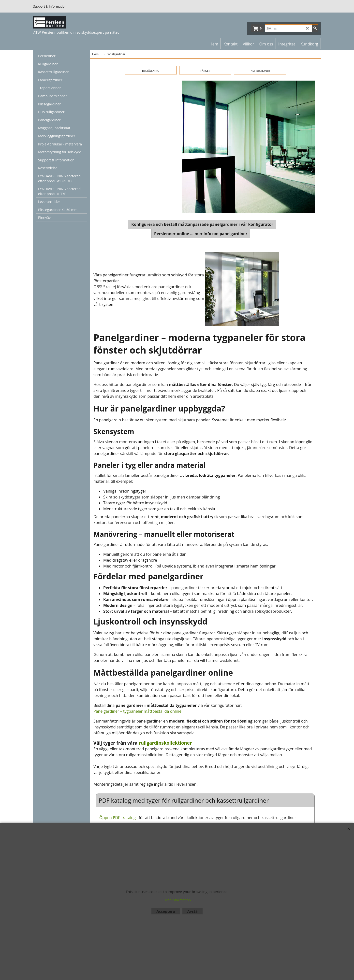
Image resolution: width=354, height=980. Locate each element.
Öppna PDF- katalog (118, 818)
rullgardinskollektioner (165, 743)
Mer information (178, 900)
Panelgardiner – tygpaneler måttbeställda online (137, 711)
